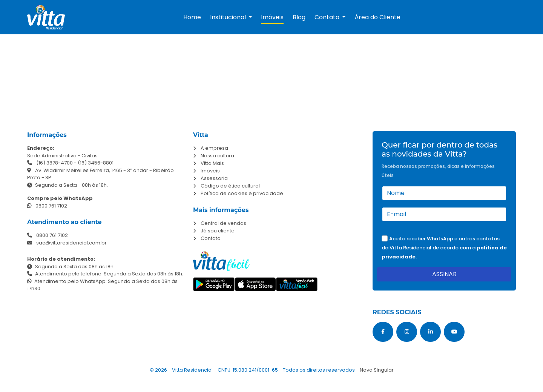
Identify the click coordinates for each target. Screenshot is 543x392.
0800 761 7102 (47, 206)
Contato (211, 238)
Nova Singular (377, 370)
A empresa (214, 148)
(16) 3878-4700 (54, 163)
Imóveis (272, 17)
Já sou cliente (218, 231)
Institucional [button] (229, 17)
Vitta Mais (212, 163)
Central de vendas (223, 223)
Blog (299, 17)
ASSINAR (444, 274)
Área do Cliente (377, 17)
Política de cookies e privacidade (242, 193)
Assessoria (214, 178)
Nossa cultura (217, 156)
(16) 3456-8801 (96, 163)
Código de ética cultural (230, 186)
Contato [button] (328, 17)
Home (192, 17)
